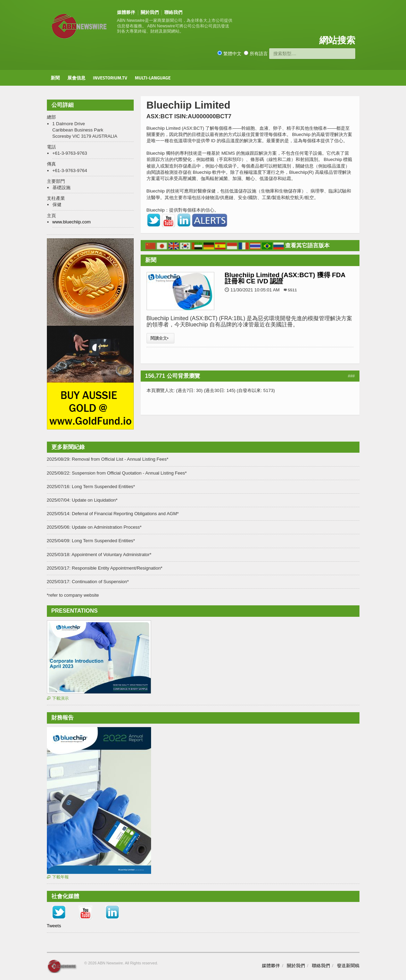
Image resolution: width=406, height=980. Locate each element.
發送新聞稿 (348, 966)
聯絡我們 (173, 12)
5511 (292, 290)
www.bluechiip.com (72, 222)
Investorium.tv (110, 78)
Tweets (54, 926)
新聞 (55, 78)
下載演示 (58, 698)
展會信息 (76, 78)
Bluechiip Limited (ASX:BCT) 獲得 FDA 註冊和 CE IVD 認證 (285, 278)
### (351, 376)
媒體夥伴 (126, 12)
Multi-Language (153, 78)
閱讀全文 (160, 338)
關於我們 (150, 12)
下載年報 (58, 877)
